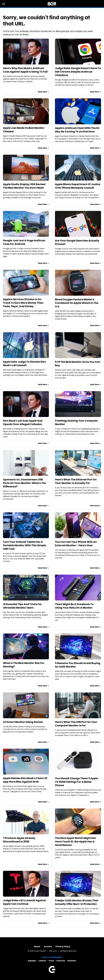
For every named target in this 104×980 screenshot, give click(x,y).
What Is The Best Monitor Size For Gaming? (24, 665)
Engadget (32, 961)
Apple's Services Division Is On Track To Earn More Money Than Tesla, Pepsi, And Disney (23, 303)
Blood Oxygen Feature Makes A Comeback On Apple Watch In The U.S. (77, 303)
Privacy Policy (63, 947)
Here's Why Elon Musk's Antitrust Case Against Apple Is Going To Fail (25, 70)
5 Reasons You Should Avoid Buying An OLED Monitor (78, 665)
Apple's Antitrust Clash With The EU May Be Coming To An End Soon (77, 130)
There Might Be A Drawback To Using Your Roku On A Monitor (74, 606)
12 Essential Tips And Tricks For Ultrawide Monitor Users (22, 606)
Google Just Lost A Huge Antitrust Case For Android (24, 242)
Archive (48, 947)
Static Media (40, 951)
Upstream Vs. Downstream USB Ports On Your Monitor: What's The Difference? (24, 483)
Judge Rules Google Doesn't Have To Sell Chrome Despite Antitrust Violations (78, 72)
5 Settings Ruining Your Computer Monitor (76, 422)
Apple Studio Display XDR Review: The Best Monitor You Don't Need (24, 186)
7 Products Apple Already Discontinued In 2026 (19, 840)
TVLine (51, 961)
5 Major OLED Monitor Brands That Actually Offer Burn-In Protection (77, 902)
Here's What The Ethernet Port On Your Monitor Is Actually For (76, 481)
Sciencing (61, 961)
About (37, 947)
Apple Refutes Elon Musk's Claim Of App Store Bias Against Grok (25, 780)
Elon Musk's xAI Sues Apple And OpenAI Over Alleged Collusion (23, 422)
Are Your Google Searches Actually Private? (77, 242)
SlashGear (72, 961)
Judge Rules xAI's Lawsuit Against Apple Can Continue (24, 902)
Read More (43, 92)
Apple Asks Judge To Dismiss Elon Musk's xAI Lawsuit (24, 363)
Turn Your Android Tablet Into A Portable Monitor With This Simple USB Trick (25, 545)
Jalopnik (42, 961)
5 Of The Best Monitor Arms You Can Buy (78, 364)
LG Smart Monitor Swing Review (23, 722)
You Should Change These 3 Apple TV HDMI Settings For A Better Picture (76, 782)
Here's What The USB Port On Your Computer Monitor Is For (76, 724)
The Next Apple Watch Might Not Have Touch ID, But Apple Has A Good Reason (75, 842)
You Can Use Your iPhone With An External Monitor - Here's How (76, 544)
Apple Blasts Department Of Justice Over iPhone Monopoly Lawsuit (78, 186)
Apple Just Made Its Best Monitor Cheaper (24, 130)
